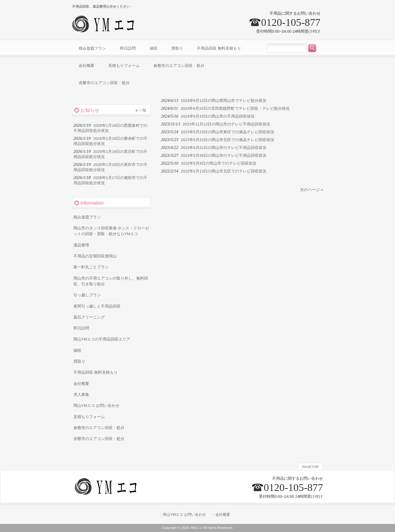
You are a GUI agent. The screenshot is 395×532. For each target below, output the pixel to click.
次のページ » (311, 190)
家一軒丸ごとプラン (91, 267)
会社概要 (81, 384)
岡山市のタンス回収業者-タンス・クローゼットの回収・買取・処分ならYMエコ (111, 231)
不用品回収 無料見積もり (96, 372)
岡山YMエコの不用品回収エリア (102, 339)
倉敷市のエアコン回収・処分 (99, 428)
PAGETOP (310, 467)
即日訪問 (81, 328)
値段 (77, 350)
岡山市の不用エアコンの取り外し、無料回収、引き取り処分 (111, 281)
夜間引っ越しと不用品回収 (97, 306)
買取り (79, 361)
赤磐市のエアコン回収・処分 (99, 439)
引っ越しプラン (87, 295)
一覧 (143, 110)
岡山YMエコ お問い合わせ (96, 406)
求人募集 (81, 395)
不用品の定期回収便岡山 (95, 256)
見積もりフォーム (89, 417)
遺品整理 (81, 245)
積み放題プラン (87, 217)
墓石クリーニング (89, 317)
